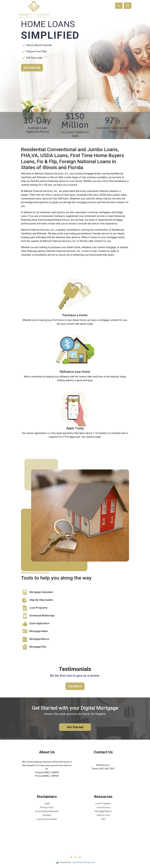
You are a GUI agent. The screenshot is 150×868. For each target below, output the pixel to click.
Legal (47, 804)
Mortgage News (34, 631)
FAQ (103, 819)
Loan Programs (34, 608)
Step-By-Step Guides (37, 600)
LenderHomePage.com (84, 862)
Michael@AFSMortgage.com (103, 772)
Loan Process (103, 807)
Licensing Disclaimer (47, 819)
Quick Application (35, 624)
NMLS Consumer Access (47, 783)
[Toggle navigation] (128, 6)
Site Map (47, 815)
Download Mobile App (38, 616)
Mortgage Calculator (37, 592)
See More (75, 686)
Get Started (32, 68)
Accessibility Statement (47, 811)
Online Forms (103, 815)
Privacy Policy (47, 807)
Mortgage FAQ (34, 647)
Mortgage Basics (35, 639)
